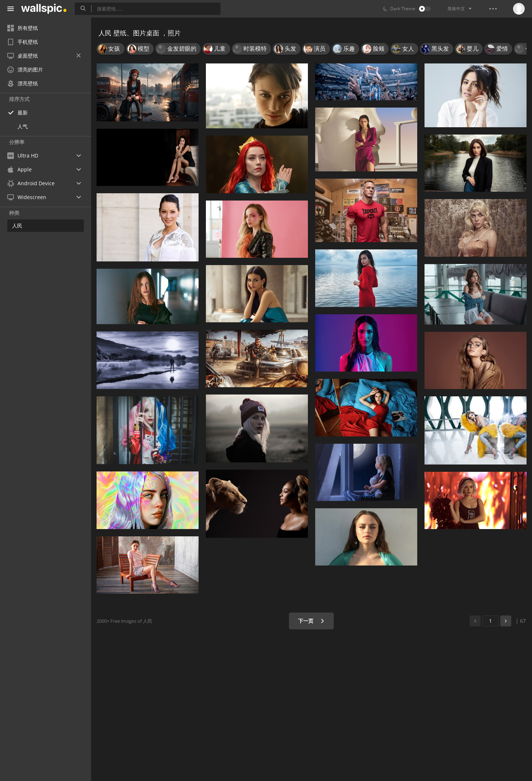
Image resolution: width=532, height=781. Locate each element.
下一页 (311, 621)
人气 (23, 126)
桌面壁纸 (44, 56)
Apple (19, 169)
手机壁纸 (23, 42)
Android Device (31, 183)
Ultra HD (23, 156)
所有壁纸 (23, 28)
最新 (23, 112)
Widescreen (27, 197)
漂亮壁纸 (23, 83)
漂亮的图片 (25, 69)
